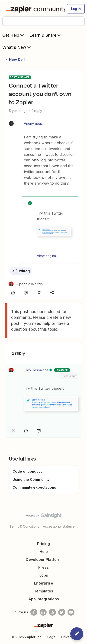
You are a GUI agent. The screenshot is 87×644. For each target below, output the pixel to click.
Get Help (14, 35)
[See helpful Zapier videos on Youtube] (71, 612)
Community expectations (34, 487)
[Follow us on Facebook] (34, 612)
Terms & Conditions (24, 526)
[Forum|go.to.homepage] (34, 9)
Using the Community (31, 479)
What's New (17, 47)
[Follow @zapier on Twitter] (62, 612)
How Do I (17, 60)
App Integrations (44, 599)
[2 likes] (26, 284)
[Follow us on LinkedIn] (43, 612)
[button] (76, 9)
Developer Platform (44, 559)
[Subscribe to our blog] (52, 612)
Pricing (43, 544)
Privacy (67, 637)
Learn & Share (46, 35)
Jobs (44, 575)
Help (44, 552)
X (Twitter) (21, 271)
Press (43, 567)
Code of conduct (27, 471)
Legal (52, 637)
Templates (43, 591)
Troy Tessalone (36, 370)
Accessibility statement (60, 526)
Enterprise (44, 583)
